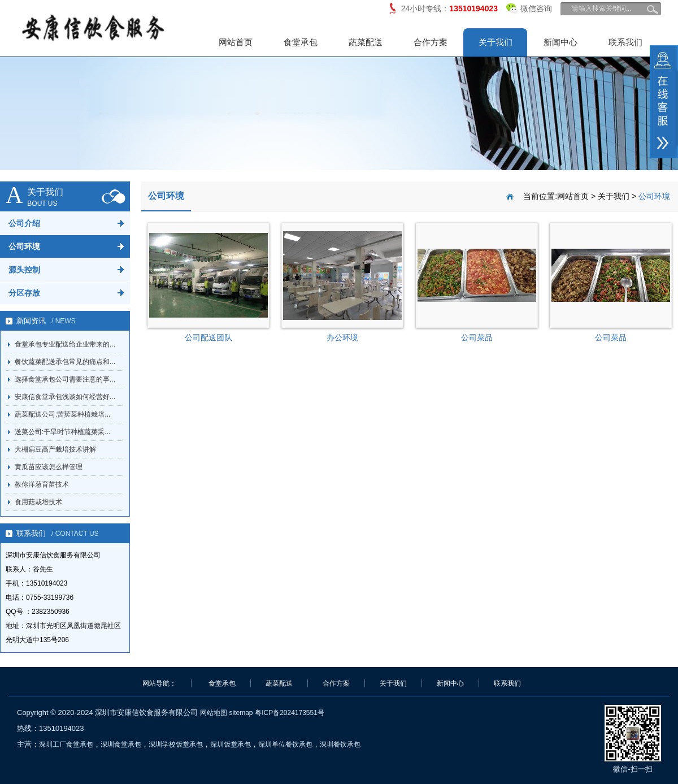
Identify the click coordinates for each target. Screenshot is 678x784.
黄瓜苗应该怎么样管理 (49, 467)
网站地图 (214, 713)
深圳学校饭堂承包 (176, 744)
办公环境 (342, 337)
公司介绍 (24, 223)
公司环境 (24, 246)
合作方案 (431, 42)
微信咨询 (529, 7)
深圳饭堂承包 (231, 744)
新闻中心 (560, 42)
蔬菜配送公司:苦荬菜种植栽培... (62, 414)
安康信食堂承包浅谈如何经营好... (65, 397)
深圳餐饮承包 (340, 744)
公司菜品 (477, 337)
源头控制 (24, 270)
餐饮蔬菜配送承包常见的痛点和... (65, 362)
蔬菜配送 (366, 42)
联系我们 (625, 42)
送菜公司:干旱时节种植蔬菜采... (62, 432)
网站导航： (159, 683)
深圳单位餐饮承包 (285, 744)
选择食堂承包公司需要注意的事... (65, 379)
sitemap (241, 713)
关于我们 (496, 42)
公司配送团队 (208, 337)
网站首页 (236, 42)
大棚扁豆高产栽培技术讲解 (55, 449)
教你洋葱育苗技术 (42, 484)
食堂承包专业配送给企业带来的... (65, 344)
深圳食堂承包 (121, 744)
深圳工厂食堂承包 (66, 744)
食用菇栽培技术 (38, 502)
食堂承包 (301, 42)
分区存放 (24, 293)
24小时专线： (449, 8)
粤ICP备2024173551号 (290, 713)
